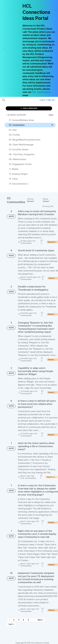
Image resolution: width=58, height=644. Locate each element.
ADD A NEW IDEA (29, 108)
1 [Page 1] (9, 620)
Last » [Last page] (11, 624)
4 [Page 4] (23, 620)
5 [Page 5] (28, 620)
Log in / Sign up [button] (48, 100)
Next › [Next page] (41, 620)
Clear (51, 115)
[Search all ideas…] (18, 100)
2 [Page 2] (14, 620)
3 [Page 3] (19, 620)
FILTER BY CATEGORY (15, 115)
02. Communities (28, 242)
